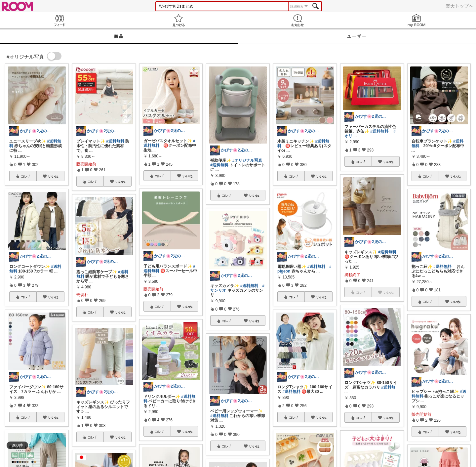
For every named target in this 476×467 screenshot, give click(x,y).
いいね (53, 176)
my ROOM (416, 20)
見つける (178, 20)
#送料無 (388, 387)
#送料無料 (115, 141)
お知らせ (297, 20)
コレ (26, 176)
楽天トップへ (459, 6)
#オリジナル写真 (247, 160)
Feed (59, 20)
